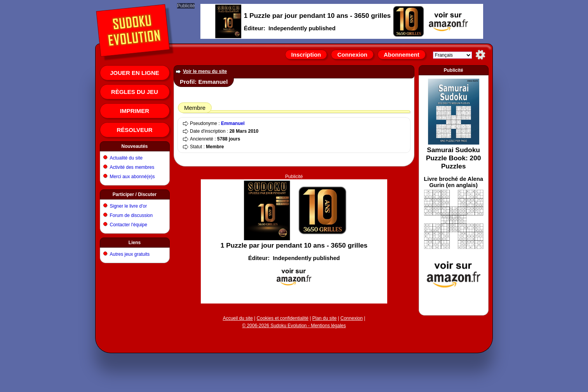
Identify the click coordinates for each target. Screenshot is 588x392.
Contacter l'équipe (129, 225)
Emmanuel (233, 123)
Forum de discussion (131, 215)
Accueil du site (238, 318)
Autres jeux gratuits (130, 254)
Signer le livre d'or (129, 206)
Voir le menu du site (205, 71)
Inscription (306, 55)
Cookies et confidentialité (283, 318)
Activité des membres (132, 167)
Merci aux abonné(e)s (132, 177)
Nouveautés (134, 146)
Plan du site (324, 318)
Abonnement (402, 55)
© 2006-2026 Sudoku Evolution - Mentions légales (294, 326)
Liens (135, 243)
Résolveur (134, 130)
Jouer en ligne (135, 73)
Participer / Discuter (135, 194)
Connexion (352, 55)
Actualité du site (126, 158)
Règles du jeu (135, 92)
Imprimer (135, 111)
